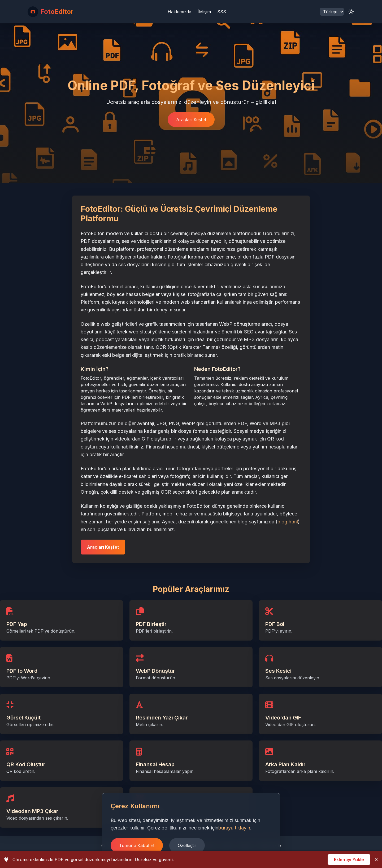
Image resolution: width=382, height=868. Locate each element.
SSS (222, 12)
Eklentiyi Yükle (349, 859)
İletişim (204, 12)
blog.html (288, 522)
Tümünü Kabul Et (137, 845)
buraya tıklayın (234, 828)
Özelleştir (187, 845)
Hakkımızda (179, 12)
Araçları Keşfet (191, 120)
